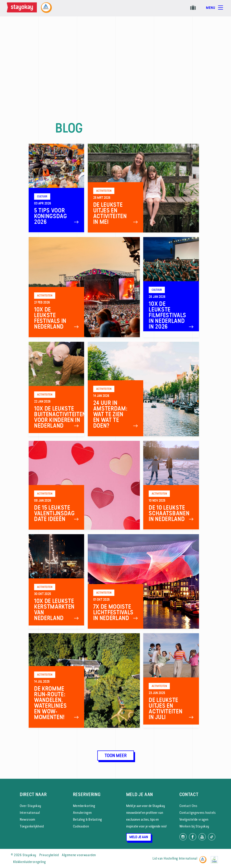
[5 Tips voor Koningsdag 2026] (56, 188)
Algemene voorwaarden (79, 855)
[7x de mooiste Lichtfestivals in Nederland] (143, 581)
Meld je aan (139, 837)
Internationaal (30, 813)
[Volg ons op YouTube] (202, 837)
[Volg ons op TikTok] (212, 837)
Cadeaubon (81, 826)
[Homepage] (23, 8)
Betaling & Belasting (88, 819)
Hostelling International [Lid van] (180, 858)
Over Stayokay (30, 806)
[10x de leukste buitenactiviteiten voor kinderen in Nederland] (56, 389)
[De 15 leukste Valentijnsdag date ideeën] (84, 485)
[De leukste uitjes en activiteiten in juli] (171, 680)
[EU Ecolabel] (215, 858)
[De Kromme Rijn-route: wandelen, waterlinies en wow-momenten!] (84, 680)
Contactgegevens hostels (198, 813)
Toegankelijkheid (32, 826)
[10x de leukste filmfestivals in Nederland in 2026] (171, 287)
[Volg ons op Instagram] (183, 837)
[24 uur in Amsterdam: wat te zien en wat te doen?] (143, 389)
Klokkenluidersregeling (29, 862)
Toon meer (116, 756)
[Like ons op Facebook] (193, 837)
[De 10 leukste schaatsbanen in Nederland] (171, 485)
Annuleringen (82, 813)
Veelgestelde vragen (194, 819)
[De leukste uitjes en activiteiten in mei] (143, 188)
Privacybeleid (49, 855)
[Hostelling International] (204, 858)
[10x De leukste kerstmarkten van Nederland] (56, 581)
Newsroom (28, 819)
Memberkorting (84, 806)
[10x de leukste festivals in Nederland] (84, 287)
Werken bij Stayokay (194, 826)
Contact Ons (188, 806)
